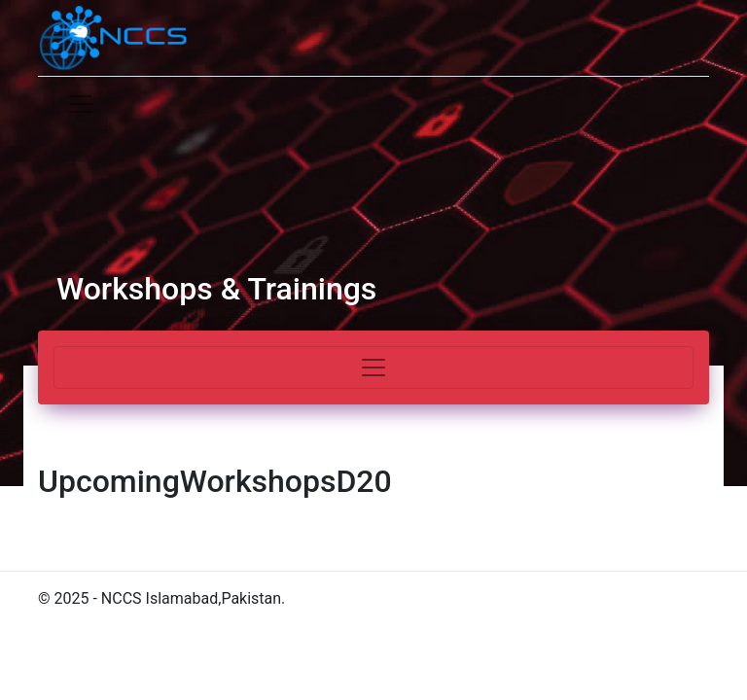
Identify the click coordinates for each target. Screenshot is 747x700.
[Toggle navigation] (81, 104)
